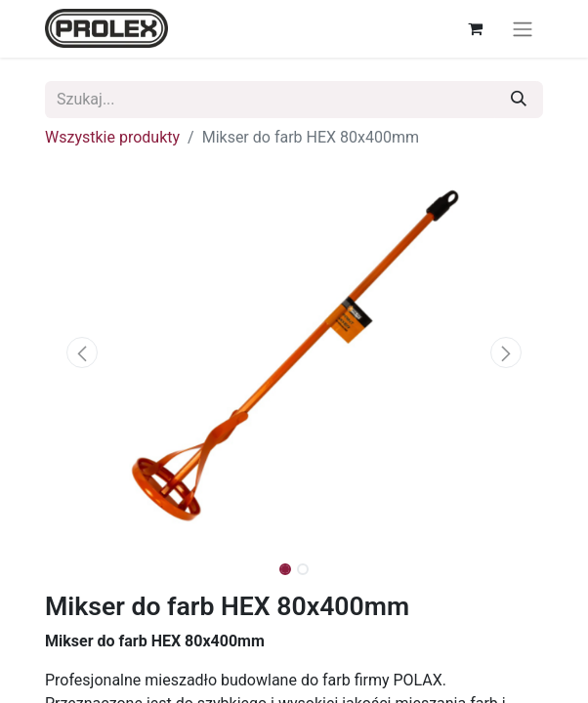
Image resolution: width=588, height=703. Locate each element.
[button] (83, 352)
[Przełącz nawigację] (523, 29)
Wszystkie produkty (112, 137)
